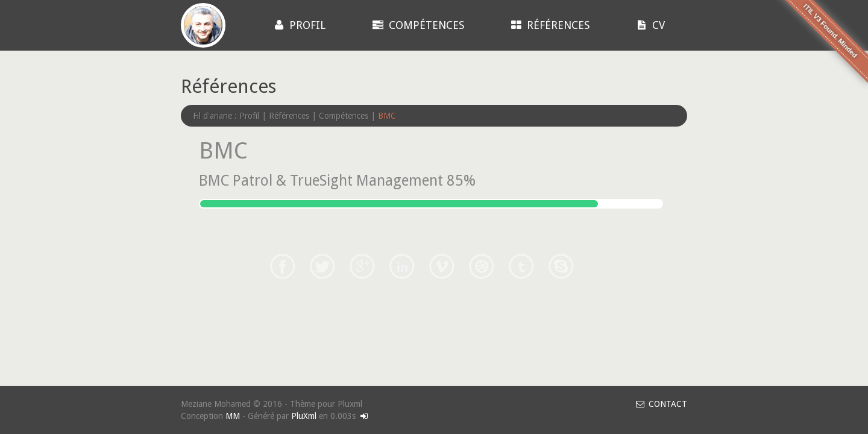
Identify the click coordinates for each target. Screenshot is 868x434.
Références (549, 25)
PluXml (304, 416)
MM (233, 416)
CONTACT (661, 404)
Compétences (417, 25)
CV (649, 25)
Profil (298, 25)
